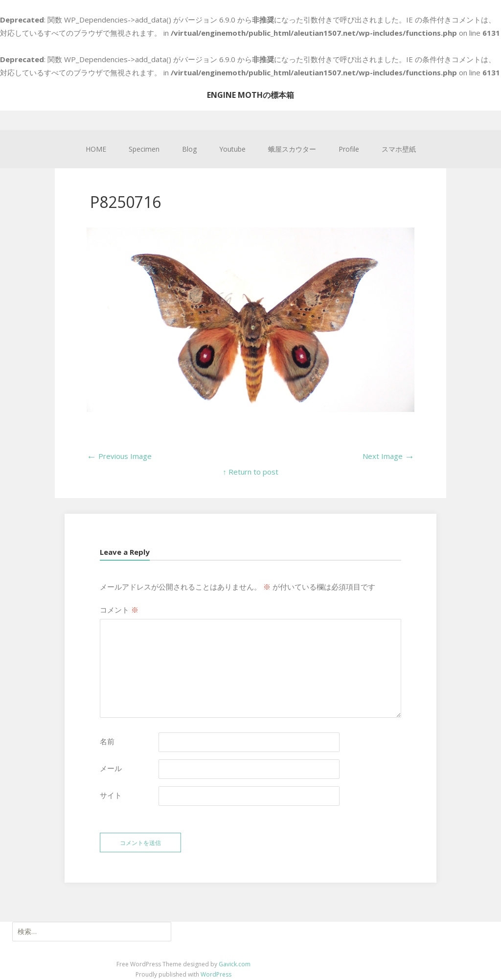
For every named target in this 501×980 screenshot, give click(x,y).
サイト (111, 795)
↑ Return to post (250, 472)
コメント (119, 610)
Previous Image (119, 456)
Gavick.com (235, 964)
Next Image (388, 456)
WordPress (216, 974)
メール (111, 768)
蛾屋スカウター (292, 149)
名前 (107, 741)
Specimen (144, 149)
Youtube (232, 149)
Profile (349, 149)
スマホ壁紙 (399, 149)
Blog (189, 149)
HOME (96, 149)
